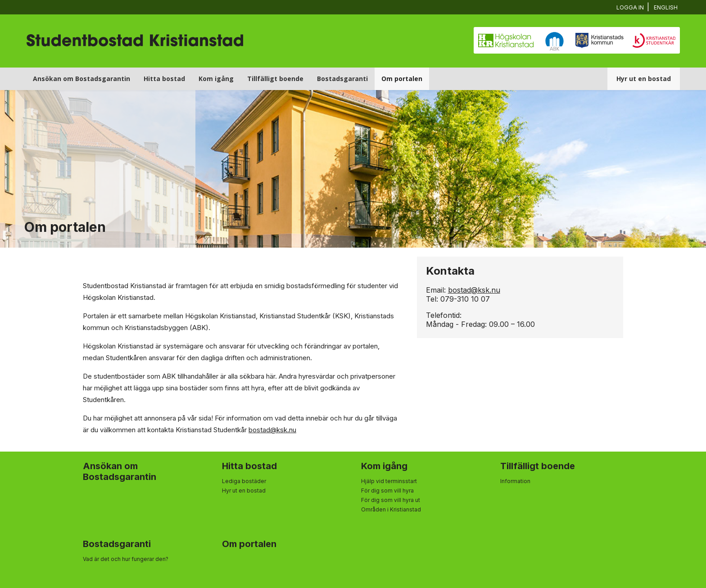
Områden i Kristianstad (391, 509)
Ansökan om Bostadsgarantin (81, 79)
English (666, 7)
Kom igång (216, 79)
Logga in (631, 7)
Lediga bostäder (244, 481)
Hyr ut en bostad (644, 79)
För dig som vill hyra (387, 491)
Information (515, 481)
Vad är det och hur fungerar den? (126, 559)
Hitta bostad (164, 79)
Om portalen (402, 79)
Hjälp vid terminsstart (389, 481)
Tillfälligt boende (275, 79)
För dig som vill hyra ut (391, 500)
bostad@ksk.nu (272, 430)
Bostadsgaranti (342, 79)
